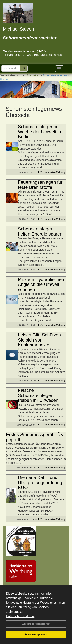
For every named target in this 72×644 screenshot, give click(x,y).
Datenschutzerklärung (21, 616)
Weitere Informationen (36, 624)
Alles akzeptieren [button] (36, 634)
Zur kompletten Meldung (53, 172)
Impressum (18, 612)
